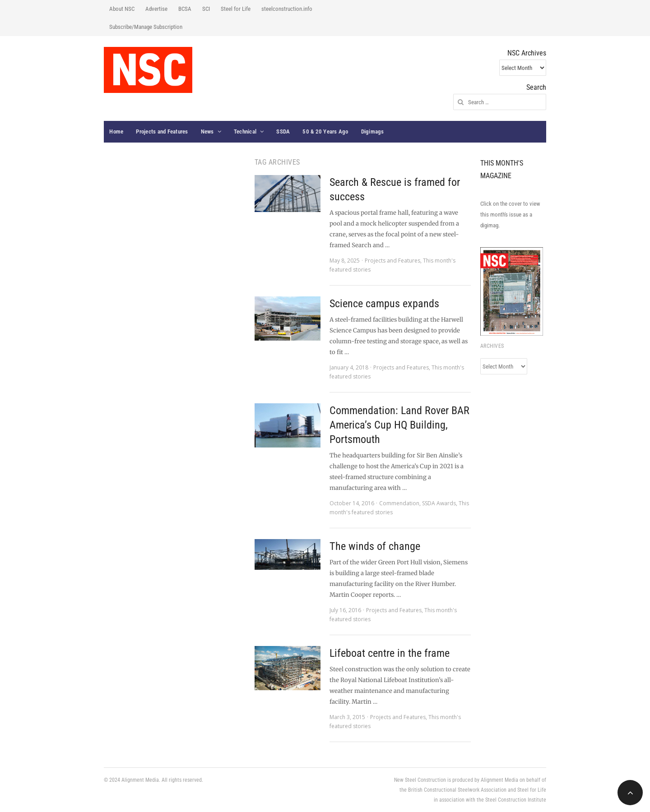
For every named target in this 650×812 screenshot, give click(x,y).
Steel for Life (236, 9)
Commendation (399, 503)
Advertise (156, 9)
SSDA (283, 131)
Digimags (373, 131)
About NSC (122, 9)
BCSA (185, 9)
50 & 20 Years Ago (325, 131)
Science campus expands (384, 304)
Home (116, 131)
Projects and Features (162, 131)
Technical (245, 131)
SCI (206, 9)
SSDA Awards (439, 503)
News (207, 131)
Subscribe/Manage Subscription (146, 27)
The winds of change (375, 546)
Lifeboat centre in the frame (390, 653)
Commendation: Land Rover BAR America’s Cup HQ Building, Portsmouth (399, 425)
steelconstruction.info (287, 9)
